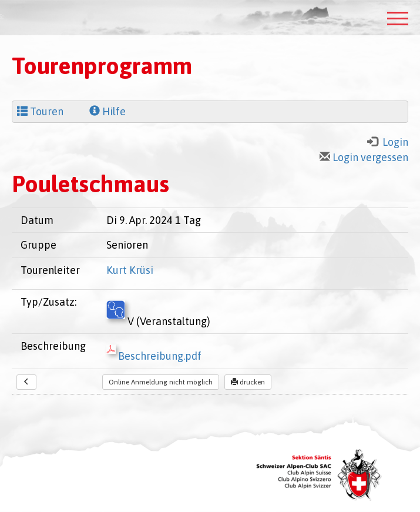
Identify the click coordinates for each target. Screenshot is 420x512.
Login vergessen (364, 157)
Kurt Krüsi (130, 270)
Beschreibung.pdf (154, 356)
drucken (248, 382)
